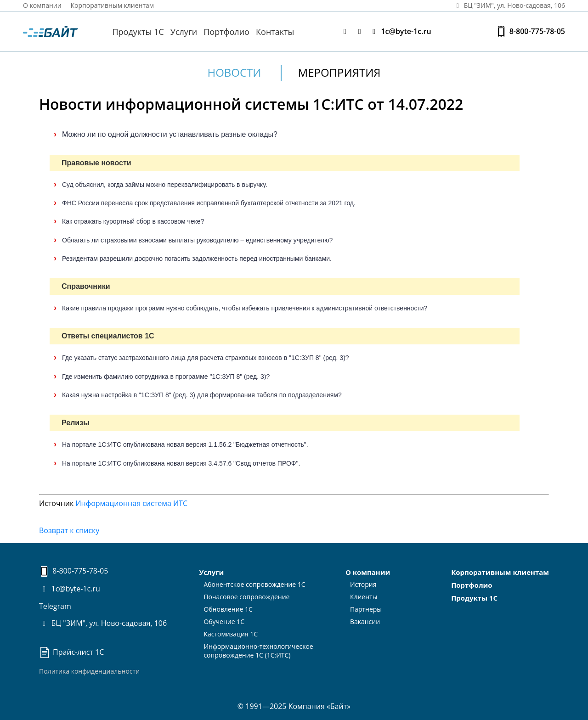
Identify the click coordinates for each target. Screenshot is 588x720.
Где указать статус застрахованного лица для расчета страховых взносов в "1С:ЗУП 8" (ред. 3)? (206, 358)
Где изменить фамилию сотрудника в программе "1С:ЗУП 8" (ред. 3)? (166, 377)
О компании (42, 5)
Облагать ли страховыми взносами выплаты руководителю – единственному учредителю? (197, 240)
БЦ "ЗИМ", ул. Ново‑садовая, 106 (509, 5)
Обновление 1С (228, 609)
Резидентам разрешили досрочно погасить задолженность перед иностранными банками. (197, 259)
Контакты (275, 32)
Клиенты (364, 597)
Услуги (184, 32)
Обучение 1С (224, 622)
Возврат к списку (69, 530)
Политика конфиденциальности (89, 671)
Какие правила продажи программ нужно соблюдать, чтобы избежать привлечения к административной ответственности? (245, 308)
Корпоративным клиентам (113, 5)
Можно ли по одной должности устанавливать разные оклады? (170, 134)
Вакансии (365, 622)
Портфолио (226, 32)
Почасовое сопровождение (246, 597)
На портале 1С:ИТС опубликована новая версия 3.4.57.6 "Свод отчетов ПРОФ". (181, 463)
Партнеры (366, 609)
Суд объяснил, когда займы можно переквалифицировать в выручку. (165, 185)
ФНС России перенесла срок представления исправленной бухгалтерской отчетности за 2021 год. (209, 203)
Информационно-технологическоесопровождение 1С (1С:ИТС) (258, 651)
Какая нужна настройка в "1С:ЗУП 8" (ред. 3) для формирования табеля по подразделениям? (202, 395)
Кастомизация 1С (231, 634)
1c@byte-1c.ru (400, 31)
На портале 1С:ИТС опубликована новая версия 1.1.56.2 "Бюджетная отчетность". (185, 444)
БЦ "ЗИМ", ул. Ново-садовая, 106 (103, 623)
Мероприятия (339, 72)
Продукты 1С (138, 32)
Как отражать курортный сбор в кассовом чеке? (133, 221)
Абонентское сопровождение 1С (254, 584)
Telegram (55, 606)
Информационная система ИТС (131, 503)
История (363, 584)
